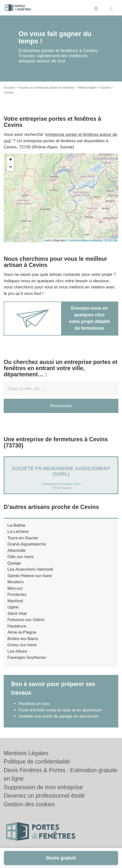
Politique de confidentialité (37, 762)
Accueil (9, 88)
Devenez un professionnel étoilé (44, 796)
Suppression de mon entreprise (43, 787)
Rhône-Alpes (87, 88)
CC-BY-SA (111, 240)
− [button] (11, 167)
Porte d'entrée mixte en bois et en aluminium (60, 710)
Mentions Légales (26, 753)
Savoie (105, 88)
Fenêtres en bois (34, 704)
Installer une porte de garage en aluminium (59, 716)
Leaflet (47, 240)
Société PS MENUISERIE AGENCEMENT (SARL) (61, 471)
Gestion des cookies (29, 804)
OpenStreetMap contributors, (86, 240)
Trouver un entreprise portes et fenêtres (46, 88)
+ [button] (11, 160)
